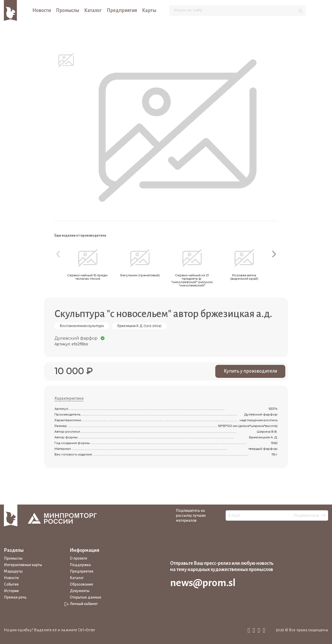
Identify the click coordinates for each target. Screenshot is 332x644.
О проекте (78, 558)
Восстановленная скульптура (82, 326)
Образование (81, 584)
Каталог (93, 10)
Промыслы (68, 10)
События (11, 584)
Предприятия (122, 10)
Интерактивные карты (23, 565)
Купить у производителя (250, 371)
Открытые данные (85, 597)
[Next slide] (274, 254)
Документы (80, 591)
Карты (149, 10)
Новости (42, 10)
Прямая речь (15, 597)
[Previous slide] (58, 254)
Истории (11, 591)
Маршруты (13, 571)
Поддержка (80, 565)
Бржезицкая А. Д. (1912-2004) (139, 326)
